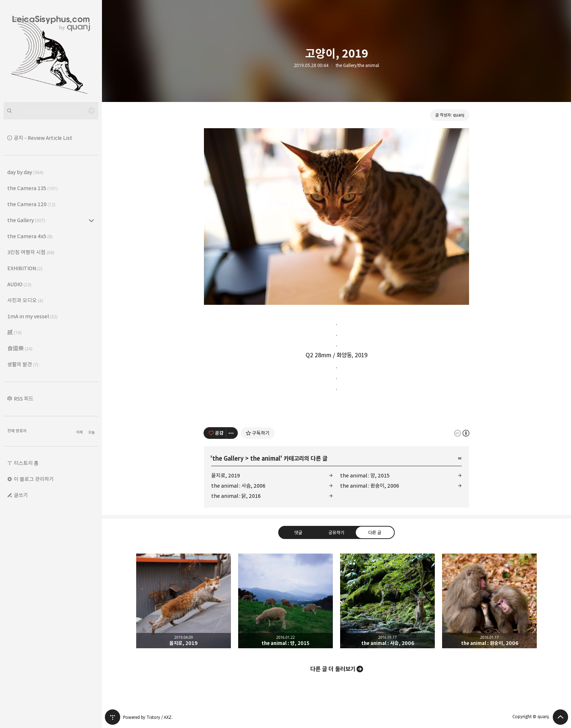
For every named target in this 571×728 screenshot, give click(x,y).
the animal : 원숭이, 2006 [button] (489, 601)
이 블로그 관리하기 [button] (34, 479)
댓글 (298, 532)
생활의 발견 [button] (23, 364)
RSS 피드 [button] (24, 399)
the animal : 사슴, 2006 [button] (387, 601)
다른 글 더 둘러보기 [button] (333, 669)
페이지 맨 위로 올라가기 (560, 717)
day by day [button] (25, 172)
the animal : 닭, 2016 (236, 496)
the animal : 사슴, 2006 (238, 486)
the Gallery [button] (26, 220)
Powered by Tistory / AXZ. (148, 717)
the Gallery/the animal (357, 66)
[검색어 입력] (51, 111)
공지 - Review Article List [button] (43, 138)
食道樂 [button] (20, 348)
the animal (265, 459)
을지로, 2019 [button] (184, 601)
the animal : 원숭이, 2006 (370, 486)
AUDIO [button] (19, 284)
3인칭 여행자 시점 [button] (31, 252)
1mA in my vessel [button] (32, 316)
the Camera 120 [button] (31, 204)
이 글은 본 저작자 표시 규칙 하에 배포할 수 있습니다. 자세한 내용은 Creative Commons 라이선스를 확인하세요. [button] (462, 433)
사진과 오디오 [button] (25, 300)
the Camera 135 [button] (32, 188)
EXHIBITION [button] (25, 268)
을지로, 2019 (226, 475)
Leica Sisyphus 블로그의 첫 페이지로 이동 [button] (51, 51)
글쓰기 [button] (21, 495)
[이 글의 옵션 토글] (232, 433)
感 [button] (14, 332)
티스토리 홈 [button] (26, 463)
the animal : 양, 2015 (365, 475)
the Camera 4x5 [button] (30, 236)
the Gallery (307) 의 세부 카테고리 (91, 220)
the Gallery (228, 459)
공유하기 (336, 532)
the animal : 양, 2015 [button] (285, 601)
